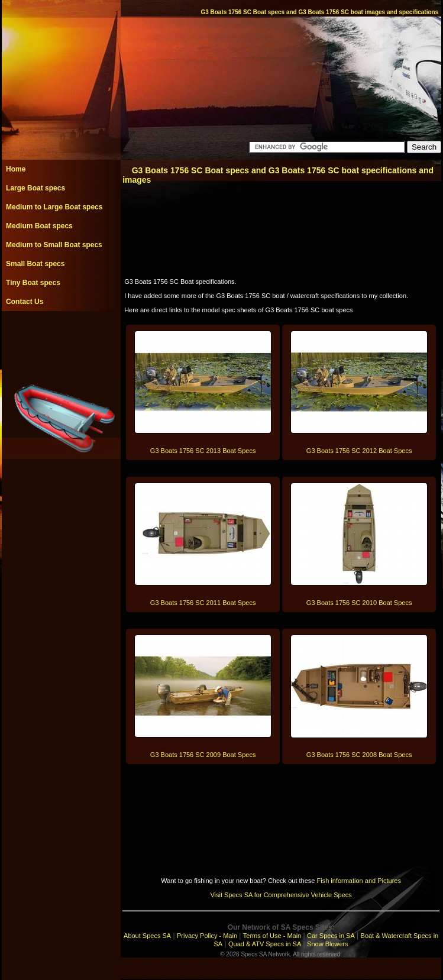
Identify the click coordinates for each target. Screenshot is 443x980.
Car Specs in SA (331, 936)
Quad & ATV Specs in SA (265, 944)
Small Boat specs (35, 264)
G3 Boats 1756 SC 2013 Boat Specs (203, 451)
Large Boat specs (35, 188)
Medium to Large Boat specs (54, 207)
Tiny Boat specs (33, 283)
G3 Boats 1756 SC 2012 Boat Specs (359, 451)
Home (16, 169)
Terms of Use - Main (272, 936)
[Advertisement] (61, 338)
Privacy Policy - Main (207, 936)
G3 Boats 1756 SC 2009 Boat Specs (203, 755)
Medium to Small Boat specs (54, 245)
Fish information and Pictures (358, 881)
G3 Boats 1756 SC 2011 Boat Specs (203, 603)
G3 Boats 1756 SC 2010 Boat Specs (359, 603)
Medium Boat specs (39, 226)
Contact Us (25, 302)
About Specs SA (147, 936)
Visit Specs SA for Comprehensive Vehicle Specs (281, 895)
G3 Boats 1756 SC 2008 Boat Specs (359, 755)
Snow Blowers (328, 944)
